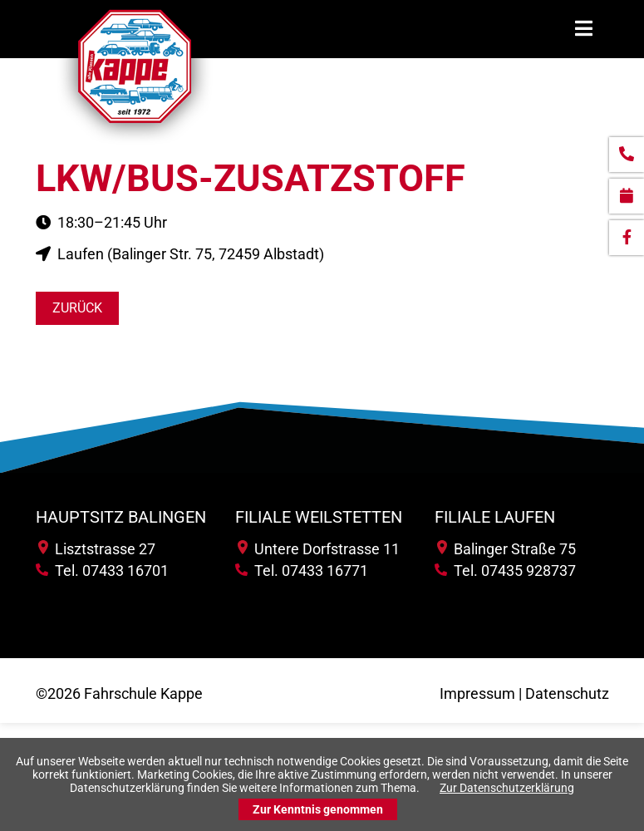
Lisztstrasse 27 (97, 549)
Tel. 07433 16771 (302, 570)
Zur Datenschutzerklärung (507, 788)
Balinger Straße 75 (506, 549)
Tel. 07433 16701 (102, 570)
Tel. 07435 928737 (505, 570)
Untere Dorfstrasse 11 (319, 549)
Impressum (477, 693)
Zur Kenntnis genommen (318, 809)
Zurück (77, 308)
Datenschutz (567, 693)
